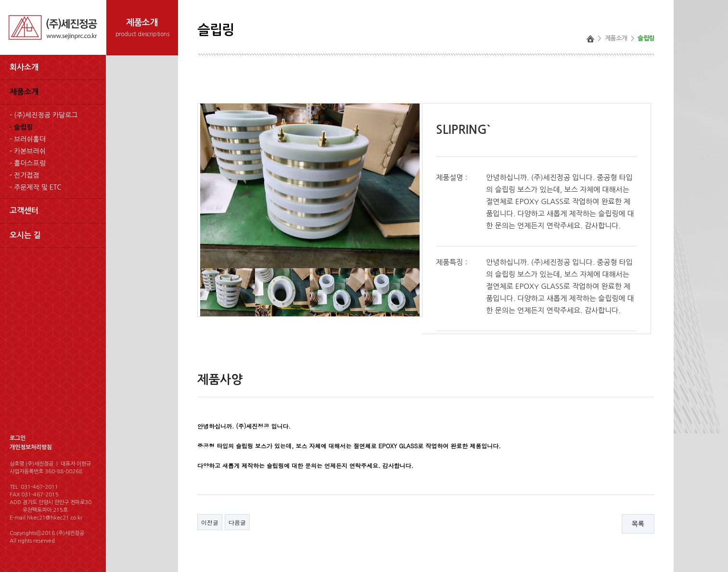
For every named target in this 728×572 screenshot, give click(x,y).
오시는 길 (25, 235)
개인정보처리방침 (31, 447)
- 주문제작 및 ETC (36, 187)
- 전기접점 (25, 175)
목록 (638, 524)
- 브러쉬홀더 (28, 139)
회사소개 (24, 67)
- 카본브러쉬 (28, 151)
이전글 (210, 522)
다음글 (237, 522)
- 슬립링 (21, 127)
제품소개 (24, 92)
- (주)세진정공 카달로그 (44, 115)
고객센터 (24, 211)
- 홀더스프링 (28, 163)
